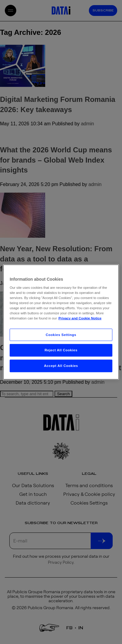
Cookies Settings (61, 334)
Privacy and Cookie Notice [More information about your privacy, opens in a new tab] (80, 318)
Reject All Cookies (61, 350)
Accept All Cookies (61, 366)
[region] (61, 322)
